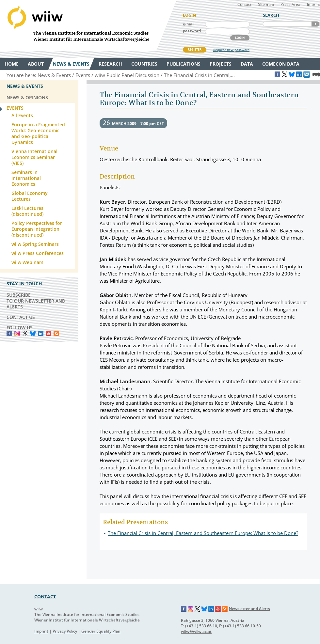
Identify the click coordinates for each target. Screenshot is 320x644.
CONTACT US (21, 317)
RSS (56, 333)
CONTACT (45, 597)
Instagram (191, 609)
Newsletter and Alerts (249, 609)
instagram (17, 333)
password (192, 31)
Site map (266, 4)
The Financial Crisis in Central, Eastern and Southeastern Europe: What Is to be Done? (203, 533)
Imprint (313, 4)
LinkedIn (41, 333)
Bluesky (33, 333)
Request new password (231, 50)
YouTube (48, 333)
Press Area (290, 4)
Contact (244, 4)
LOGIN (240, 38)
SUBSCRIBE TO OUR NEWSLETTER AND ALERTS (36, 301)
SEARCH (315, 24)
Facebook (9, 333)
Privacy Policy (65, 631)
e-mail (189, 24)
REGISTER (195, 49)
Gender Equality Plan (101, 631)
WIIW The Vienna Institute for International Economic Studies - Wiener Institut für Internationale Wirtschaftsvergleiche (88, 26)
